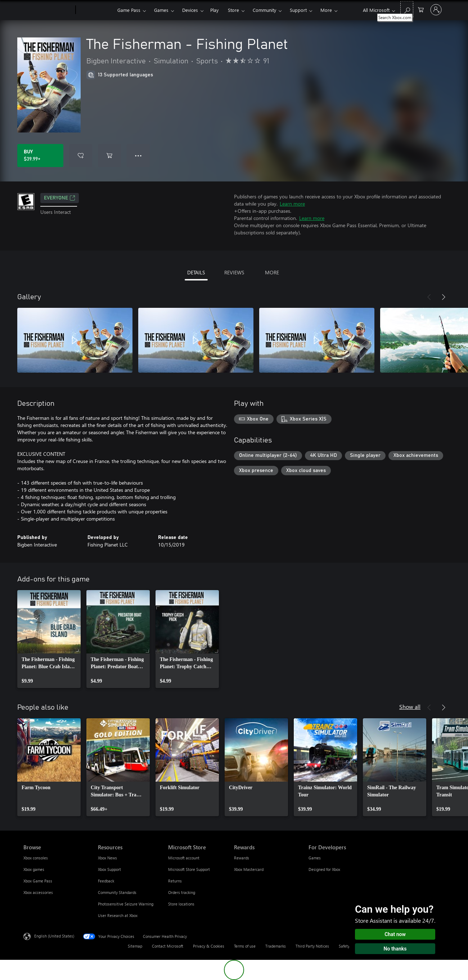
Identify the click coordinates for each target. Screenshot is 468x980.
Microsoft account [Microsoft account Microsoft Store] (184, 858)
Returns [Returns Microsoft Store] (175, 881)
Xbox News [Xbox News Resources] (107, 858)
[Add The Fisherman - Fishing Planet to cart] (109, 156)
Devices (190, 10)
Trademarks (276, 946)
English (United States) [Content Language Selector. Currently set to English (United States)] (54, 936)
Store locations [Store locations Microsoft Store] (181, 904)
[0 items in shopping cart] (421, 9)
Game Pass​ (129, 10)
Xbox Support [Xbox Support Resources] (109, 869)
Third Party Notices (312, 946)
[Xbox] (96, 10)
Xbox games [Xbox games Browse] (34, 869)
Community (264, 10)
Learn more (292, 204)
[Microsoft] (48, 10)
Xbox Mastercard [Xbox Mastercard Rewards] (249, 869)
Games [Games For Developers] (315, 858)
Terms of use (245, 946)
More (326, 10)
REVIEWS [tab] (234, 272)
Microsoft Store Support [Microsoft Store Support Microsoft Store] (189, 869)
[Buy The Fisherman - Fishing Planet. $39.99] (40, 156)
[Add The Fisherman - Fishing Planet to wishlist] (81, 156)
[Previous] (429, 297)
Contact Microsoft (168, 946)
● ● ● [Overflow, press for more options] (138, 155)
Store (233, 10)
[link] (49, 639)
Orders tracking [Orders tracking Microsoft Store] (182, 892)
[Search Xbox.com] (407, 9)
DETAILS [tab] (196, 272)
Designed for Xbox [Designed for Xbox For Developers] (324, 869)
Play (214, 10)
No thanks (395, 949)
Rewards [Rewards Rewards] (242, 858)
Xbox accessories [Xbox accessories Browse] (38, 892)
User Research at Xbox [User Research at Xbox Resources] (118, 915)
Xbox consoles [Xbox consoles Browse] (36, 858)
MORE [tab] (272, 272)
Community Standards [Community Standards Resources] (117, 892)
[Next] (444, 297)
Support (298, 10)
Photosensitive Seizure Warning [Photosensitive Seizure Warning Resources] (126, 904)
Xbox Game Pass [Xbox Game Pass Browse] (38, 881)
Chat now (395, 934)
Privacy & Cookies (209, 946)
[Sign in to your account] (436, 10)
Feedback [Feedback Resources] (106, 881)
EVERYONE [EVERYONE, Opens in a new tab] (60, 198)
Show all (410, 707)
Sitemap (135, 946)
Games (161, 10)
